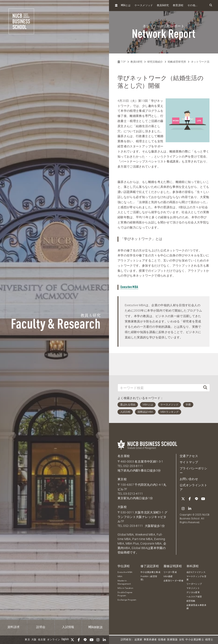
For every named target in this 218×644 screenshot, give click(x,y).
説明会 (41, 627)
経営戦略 (191, 601)
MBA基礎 (168, 576)
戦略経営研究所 (177, 62)
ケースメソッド (144, 6)
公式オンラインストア (193, 487)
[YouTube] (92, 640)
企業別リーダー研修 (173, 581)
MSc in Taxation (125, 588)
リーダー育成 (170, 572)
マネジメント (193, 588)
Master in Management (124, 582)
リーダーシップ (194, 584)
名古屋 (42, 640)
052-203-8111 (133, 466)
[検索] (205, 388)
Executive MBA (129, 287)
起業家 (138, 640)
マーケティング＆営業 (196, 578)
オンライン (54, 640)
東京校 (122, 479)
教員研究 (163, 5)
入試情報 (68, 627)
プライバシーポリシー (193, 471)
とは (126, 5)
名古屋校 (124, 456)
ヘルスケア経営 (194, 597)
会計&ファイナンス (196, 572)
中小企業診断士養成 (150, 572)
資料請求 (14, 627)
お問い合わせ (189, 479)
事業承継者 (150, 640)
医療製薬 (172, 640)
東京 (27, 640)
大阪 (34, 640)
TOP (122, 62)
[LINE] (85, 640)
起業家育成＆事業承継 (196, 607)
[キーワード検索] (159, 388)
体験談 (95, 627)
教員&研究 (137, 62)
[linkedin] (104, 640)
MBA (120, 576)
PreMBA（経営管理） (149, 578)
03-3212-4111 (133, 494)
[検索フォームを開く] (211, 5)
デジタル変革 (193, 592)
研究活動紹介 (155, 62)
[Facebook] (79, 640)
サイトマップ (189, 462)
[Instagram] (98, 640)
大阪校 (122, 507)
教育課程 (178, 6)
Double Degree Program (125, 594)
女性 (182, 640)
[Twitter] (72, 640)
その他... (192, 6)
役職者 (162, 640)
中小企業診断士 (195, 640)
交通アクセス (189, 456)
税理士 (209, 640)
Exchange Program (127, 600)
